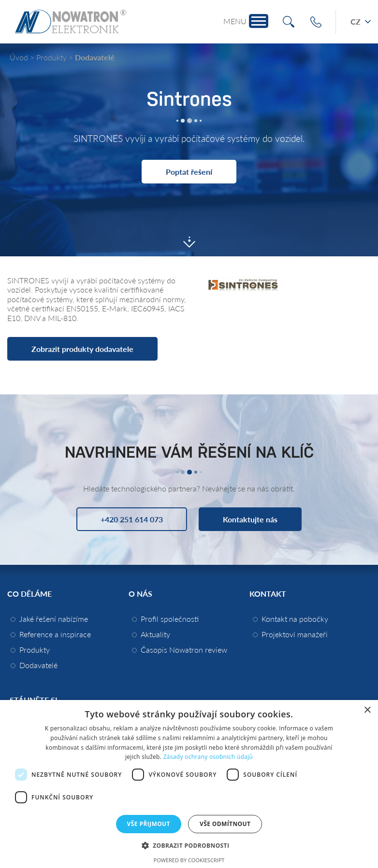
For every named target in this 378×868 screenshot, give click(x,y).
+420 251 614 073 (316, 22)
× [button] (367, 710)
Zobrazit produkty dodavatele (82, 349)
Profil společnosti (170, 619)
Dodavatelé (95, 57)
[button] (189, 845)
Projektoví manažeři (295, 634)
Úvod (19, 57)
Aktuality (155, 634)
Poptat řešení (189, 172)
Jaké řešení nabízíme (54, 619)
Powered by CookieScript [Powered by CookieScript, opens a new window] (189, 860)
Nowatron (71, 22)
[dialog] (189, 784)
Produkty (51, 57)
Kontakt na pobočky (295, 619)
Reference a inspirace (55, 634)
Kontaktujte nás (250, 519)
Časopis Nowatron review (184, 650)
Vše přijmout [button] (149, 824)
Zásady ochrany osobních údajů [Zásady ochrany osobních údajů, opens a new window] (208, 757)
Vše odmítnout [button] (225, 824)
